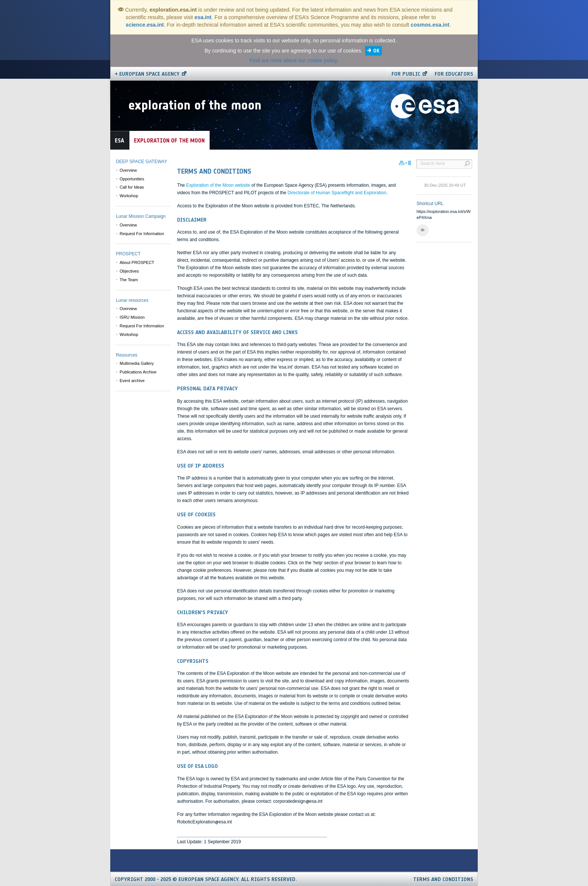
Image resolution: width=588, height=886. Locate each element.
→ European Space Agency (147, 74)
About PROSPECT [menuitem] (137, 262)
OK (376, 51)
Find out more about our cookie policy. (294, 60)
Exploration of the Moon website (219, 185)
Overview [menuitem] (128, 170)
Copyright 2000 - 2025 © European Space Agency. (206, 879)
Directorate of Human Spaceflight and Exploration (337, 193)
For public (406, 74)
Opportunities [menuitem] (132, 179)
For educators (454, 74)
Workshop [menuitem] (129, 196)
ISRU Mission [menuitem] (132, 317)
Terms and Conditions (443, 879)
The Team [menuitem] (129, 280)
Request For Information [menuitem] (142, 234)
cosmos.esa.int (430, 25)
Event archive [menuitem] (132, 381)
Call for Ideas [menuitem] (132, 187)
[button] (423, 230)
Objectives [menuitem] (129, 271)
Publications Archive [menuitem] (138, 372)
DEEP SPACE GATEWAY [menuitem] (142, 162)
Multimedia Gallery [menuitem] (137, 363)
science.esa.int (145, 25)
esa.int (203, 17)
